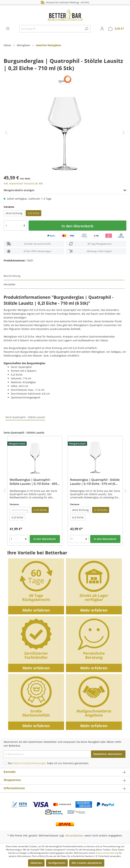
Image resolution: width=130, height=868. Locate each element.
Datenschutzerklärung (107, 853)
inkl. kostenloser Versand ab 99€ (23, 183)
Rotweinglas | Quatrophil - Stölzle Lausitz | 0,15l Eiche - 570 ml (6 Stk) (95, 482)
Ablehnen (36, 863)
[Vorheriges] (6, 133)
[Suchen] (86, 29)
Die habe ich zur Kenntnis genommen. (49, 763)
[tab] (64, 276)
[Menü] (8, 28)
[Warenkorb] (116, 29)
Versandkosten (74, 835)
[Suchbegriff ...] (51, 29)
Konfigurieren (57, 863)
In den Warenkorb (77, 226)
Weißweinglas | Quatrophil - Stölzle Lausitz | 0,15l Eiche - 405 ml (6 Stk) (33, 482)
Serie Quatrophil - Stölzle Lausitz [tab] (25, 417)
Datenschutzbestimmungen (30, 763)
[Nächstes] (123, 133)
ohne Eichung (14, 213)
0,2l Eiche (33, 213)
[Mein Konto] (102, 29)
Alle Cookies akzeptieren (87, 863)
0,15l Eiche (40, 510)
